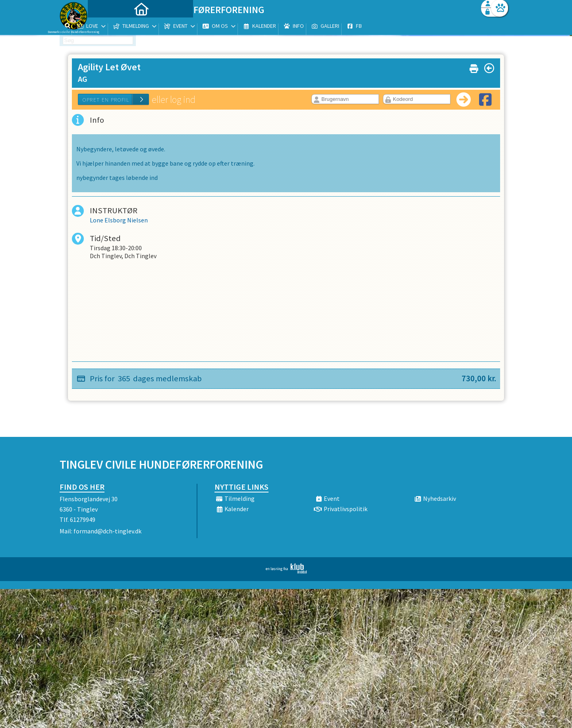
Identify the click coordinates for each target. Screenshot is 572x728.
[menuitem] (109, 27)
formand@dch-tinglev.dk (107, 531)
